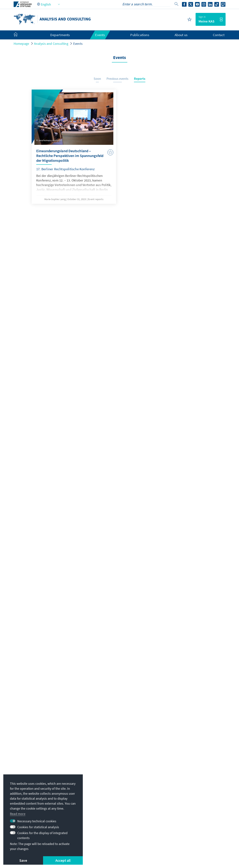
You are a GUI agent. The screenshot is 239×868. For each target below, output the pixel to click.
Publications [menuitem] (140, 35)
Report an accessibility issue (142, 842)
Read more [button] (18, 814)
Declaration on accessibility (98, 842)
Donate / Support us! (180, 828)
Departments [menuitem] (60, 35)
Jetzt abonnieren (119, 755)
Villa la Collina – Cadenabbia (185, 821)
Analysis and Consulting (51, 44)
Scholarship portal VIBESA (184, 799)
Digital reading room (179, 813)
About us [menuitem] (181, 35)
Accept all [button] (63, 860)
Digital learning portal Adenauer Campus (191, 788)
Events (78, 44)
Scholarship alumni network (185, 806)
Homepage (21, 44)
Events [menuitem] (100, 35)
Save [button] (23, 860)
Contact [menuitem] (219, 35)
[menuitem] (19, 35)
